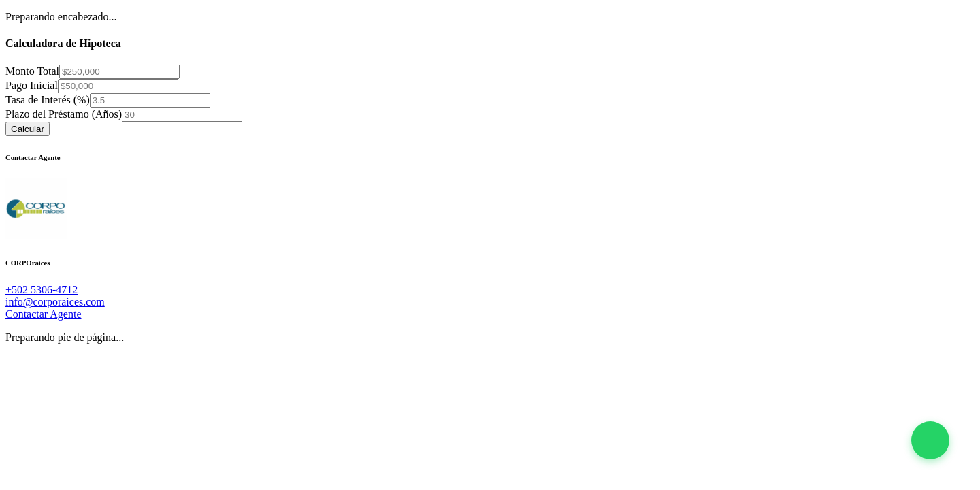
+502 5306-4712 (42, 290)
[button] (930, 440)
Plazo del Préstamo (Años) (64, 114)
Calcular (28, 129)
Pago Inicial (32, 85)
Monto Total (32, 71)
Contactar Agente (44, 314)
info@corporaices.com (55, 302)
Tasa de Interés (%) (48, 100)
